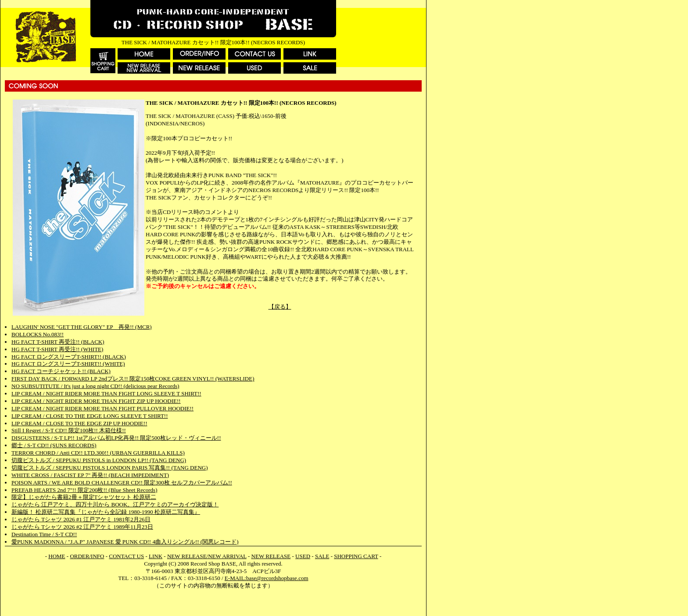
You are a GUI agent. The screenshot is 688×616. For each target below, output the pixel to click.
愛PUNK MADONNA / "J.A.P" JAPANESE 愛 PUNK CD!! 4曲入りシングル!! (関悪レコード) (125, 542)
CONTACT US (126, 556)
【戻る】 (280, 307)
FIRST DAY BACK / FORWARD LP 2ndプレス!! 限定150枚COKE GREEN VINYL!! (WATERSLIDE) (133, 379)
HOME (57, 556)
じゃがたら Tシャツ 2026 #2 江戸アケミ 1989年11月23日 (82, 527)
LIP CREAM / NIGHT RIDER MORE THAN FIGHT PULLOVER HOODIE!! (102, 408)
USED (303, 556)
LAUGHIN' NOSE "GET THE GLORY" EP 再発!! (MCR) (82, 327)
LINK (156, 556)
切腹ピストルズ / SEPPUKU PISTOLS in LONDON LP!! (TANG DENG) (99, 460)
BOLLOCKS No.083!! (38, 334)
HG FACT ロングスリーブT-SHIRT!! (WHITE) (68, 364)
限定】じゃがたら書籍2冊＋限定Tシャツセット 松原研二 (84, 497)
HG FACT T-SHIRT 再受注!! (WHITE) (57, 349)
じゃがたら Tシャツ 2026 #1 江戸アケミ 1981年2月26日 (81, 519)
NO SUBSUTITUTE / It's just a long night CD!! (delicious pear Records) (95, 386)
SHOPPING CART (356, 556)
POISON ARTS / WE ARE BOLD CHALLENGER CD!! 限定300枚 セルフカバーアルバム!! (122, 482)
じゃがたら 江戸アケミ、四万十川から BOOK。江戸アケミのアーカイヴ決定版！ (115, 504)
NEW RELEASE (271, 556)
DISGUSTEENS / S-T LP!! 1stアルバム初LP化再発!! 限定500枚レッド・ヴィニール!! (116, 438)
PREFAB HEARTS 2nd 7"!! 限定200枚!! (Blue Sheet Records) (84, 490)
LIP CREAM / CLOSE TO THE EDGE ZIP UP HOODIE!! (79, 423)
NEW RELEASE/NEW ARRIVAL (207, 556)
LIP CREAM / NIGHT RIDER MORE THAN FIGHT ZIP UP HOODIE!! (96, 401)
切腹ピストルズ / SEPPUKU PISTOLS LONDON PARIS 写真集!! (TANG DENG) (109, 468)
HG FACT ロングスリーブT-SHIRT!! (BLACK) (69, 357)
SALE (322, 556)
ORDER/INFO (87, 556)
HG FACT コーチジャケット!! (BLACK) (61, 371)
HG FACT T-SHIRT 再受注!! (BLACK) (58, 342)
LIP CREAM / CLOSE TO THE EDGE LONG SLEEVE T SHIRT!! (90, 416)
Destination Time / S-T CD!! (44, 534)
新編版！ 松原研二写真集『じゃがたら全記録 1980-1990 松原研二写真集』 (106, 512)
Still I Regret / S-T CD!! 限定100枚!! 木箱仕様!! (69, 430)
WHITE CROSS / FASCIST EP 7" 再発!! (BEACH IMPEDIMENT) (90, 475)
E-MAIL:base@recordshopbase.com (267, 578)
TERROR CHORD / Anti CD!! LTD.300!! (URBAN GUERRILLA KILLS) (98, 453)
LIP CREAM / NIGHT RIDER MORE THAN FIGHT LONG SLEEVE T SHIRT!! (106, 393)
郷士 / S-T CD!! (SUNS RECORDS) (54, 445)
